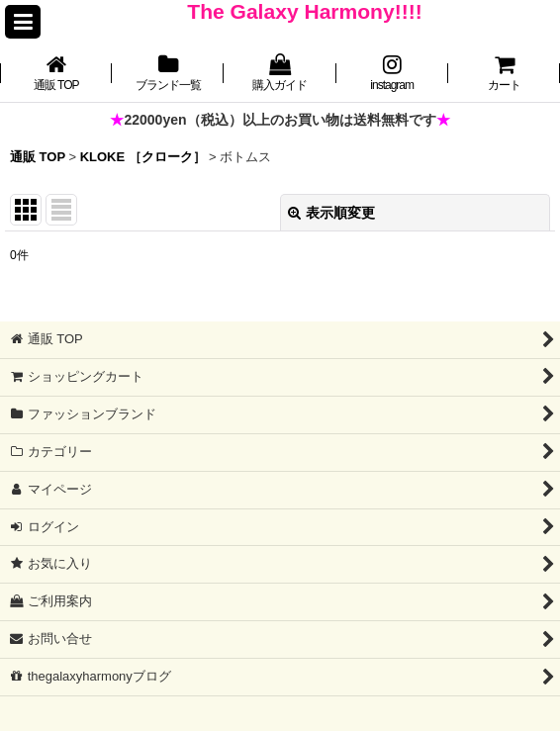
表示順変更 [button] (331, 213)
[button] (23, 22)
